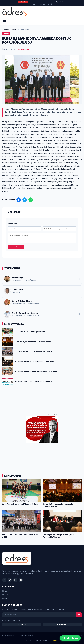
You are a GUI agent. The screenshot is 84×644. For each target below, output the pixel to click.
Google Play (62, 624)
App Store (22, 624)
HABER (15, 29)
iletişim (50, 4)
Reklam (42, 4)
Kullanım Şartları (66, 635)
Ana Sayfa (6, 29)
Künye (35, 4)
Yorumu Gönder (16, 247)
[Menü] (4, 21)
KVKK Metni (78, 635)
